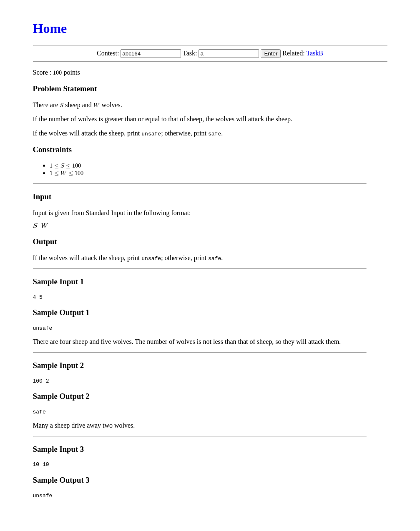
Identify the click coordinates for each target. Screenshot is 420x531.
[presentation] (57, 72)
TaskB (315, 53)
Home (50, 28)
